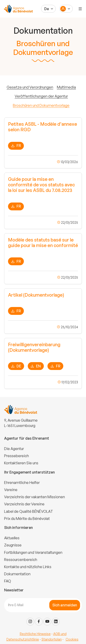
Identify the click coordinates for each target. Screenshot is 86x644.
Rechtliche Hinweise (35, 634)
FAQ (8, 581)
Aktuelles (12, 538)
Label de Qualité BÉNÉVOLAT (29, 511)
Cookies (72, 639)
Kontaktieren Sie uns (21, 463)
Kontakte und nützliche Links (28, 567)
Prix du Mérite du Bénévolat (27, 519)
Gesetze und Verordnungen (30, 87)
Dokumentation (17, 574)
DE (16, 366)
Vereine (11, 490)
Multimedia (66, 87)
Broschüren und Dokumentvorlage (41, 105)
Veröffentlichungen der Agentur (41, 96)
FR (16, 146)
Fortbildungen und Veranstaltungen (33, 552)
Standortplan (52, 639)
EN (36, 366)
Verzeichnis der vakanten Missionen (35, 497)
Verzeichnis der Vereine (24, 504)
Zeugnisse (13, 545)
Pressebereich (17, 456)
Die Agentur (14, 449)
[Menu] (80, 9)
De (47, 9)
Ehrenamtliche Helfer (22, 483)
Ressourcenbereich (21, 560)
